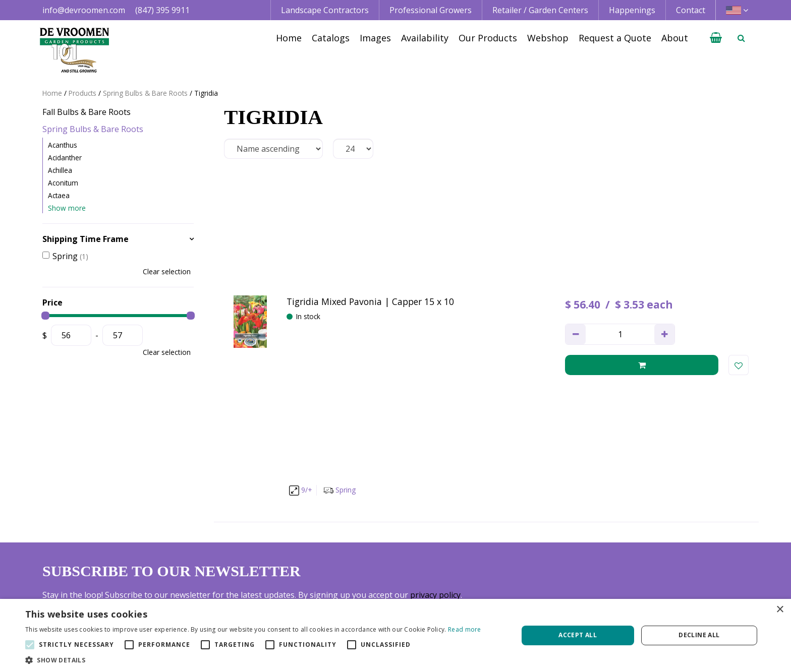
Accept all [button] (578, 635)
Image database (508, 552)
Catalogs (495, 540)
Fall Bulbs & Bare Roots (87, 112)
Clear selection (167, 271)
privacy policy (435, 430)
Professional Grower (372, 552)
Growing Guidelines (515, 586)
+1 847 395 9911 (218, 563)
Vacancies (642, 575)
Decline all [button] (699, 635)
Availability (498, 563)
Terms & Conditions (661, 540)
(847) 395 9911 (162, 10)
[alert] (395, 635)
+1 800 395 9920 (218, 575)
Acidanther (65, 158)
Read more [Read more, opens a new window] (465, 629)
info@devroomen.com (84, 10)
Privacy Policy (649, 563)
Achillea (60, 170)
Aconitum (63, 183)
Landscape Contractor (375, 540)
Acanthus (63, 145)
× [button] (780, 610)
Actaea (59, 195)
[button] (253, 660)
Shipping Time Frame (86, 239)
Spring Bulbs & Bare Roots (93, 129)
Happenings (501, 575)
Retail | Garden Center (376, 563)
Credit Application (657, 552)
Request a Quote (510, 598)
